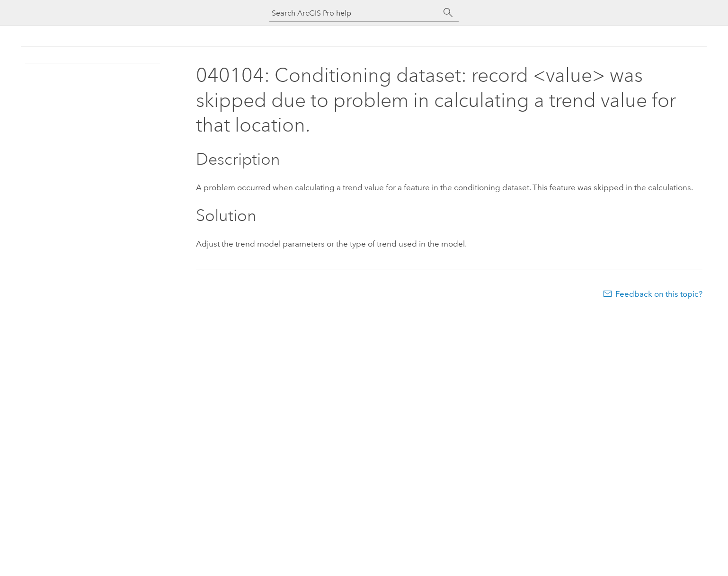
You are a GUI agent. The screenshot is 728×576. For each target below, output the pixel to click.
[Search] (448, 13)
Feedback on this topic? (659, 294)
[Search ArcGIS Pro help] (355, 13)
